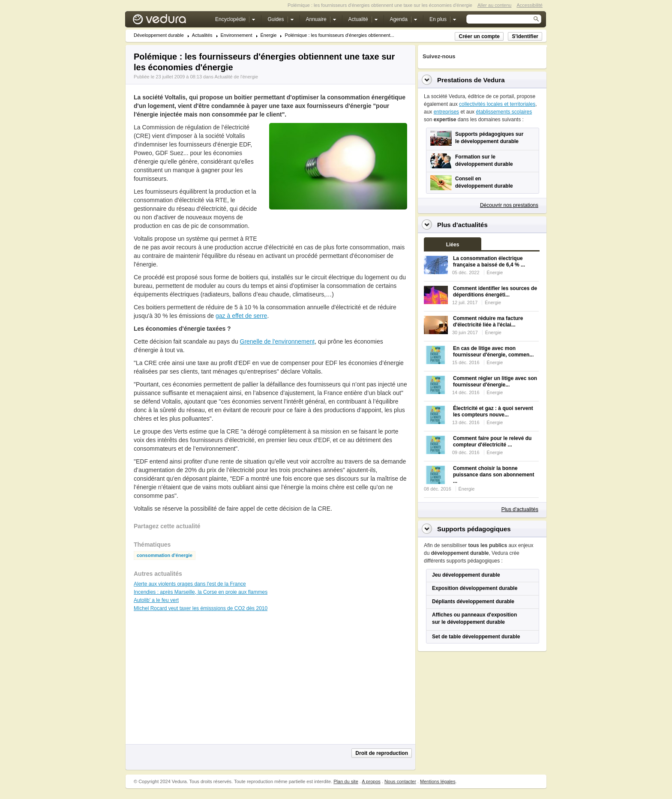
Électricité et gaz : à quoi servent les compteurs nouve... (493, 411)
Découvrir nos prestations (509, 205)
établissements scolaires (504, 112)
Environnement (237, 35)
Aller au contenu (495, 5)
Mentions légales (438, 781)
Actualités (202, 35)
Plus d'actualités (520, 509)
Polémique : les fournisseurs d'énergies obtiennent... (339, 35)
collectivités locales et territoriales (497, 104)
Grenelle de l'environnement (277, 341)
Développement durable (159, 35)
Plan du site (346, 781)
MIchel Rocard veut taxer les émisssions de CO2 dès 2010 (201, 608)
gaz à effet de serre (241, 316)
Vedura (169, 21)
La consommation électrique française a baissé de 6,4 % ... (489, 262)
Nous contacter (400, 781)
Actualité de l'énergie (236, 77)
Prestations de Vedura (471, 80)
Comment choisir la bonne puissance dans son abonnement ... (493, 475)
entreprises (446, 112)
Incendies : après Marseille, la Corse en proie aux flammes (201, 592)
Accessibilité (529, 5)
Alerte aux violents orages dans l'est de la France (190, 584)
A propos (371, 781)
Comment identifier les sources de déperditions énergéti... (495, 292)
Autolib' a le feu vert (156, 600)
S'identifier (525, 36)
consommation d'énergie (165, 555)
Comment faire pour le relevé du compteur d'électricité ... (492, 441)
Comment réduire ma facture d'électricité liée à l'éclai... (488, 322)
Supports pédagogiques (474, 529)
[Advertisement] (338, 229)
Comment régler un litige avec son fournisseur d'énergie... (495, 382)
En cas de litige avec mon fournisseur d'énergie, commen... (493, 352)
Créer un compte (479, 36)
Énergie (269, 35)
